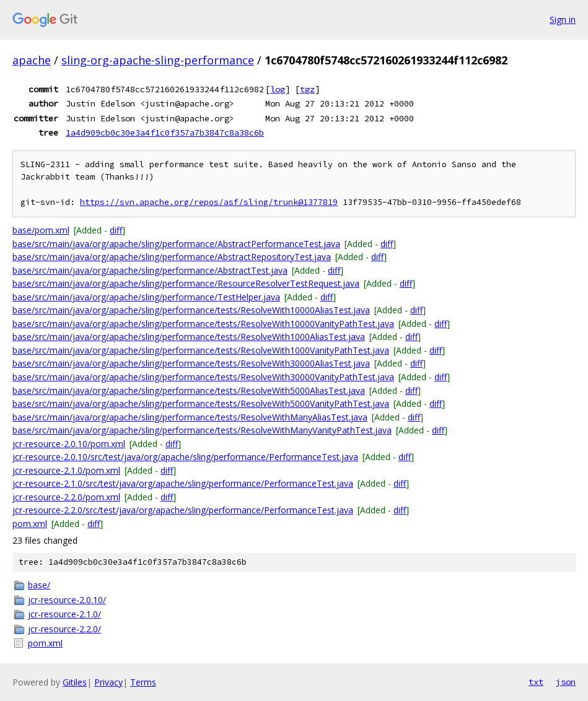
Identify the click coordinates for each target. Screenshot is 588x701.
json (566, 682)
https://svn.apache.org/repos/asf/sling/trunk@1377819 (209, 202)
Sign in (563, 20)
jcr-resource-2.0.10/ (67, 600)
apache (32, 60)
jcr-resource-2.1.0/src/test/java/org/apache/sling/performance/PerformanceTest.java (183, 483)
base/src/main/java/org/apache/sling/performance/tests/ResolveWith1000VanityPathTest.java (201, 350)
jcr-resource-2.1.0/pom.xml (66, 470)
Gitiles (75, 682)
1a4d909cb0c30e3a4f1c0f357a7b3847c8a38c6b (165, 133)
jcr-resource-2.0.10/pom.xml (69, 444)
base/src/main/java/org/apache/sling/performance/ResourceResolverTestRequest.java (186, 283)
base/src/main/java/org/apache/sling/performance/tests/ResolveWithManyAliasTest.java (190, 417)
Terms (143, 682)
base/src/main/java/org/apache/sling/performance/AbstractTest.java (150, 270)
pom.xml (30, 524)
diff (116, 230)
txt (536, 682)
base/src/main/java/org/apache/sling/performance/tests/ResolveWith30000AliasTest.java (191, 363)
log (278, 89)
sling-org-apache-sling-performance (158, 60)
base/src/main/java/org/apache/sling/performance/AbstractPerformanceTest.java (176, 244)
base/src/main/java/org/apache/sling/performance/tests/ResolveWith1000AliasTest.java (189, 337)
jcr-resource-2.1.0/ (64, 614)
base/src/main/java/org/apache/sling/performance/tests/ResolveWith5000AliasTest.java (189, 390)
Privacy (108, 682)
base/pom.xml (41, 230)
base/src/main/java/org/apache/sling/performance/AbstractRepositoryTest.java (172, 257)
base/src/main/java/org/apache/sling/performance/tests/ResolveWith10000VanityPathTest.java (203, 324)
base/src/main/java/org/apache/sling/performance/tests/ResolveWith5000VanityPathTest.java (201, 403)
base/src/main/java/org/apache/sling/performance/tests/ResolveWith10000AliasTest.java (191, 310)
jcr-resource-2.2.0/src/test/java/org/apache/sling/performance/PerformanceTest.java (183, 510)
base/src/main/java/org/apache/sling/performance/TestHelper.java (146, 297)
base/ (39, 585)
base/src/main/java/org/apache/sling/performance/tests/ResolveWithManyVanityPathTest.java (202, 430)
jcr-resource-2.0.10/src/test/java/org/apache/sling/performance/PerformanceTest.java (185, 457)
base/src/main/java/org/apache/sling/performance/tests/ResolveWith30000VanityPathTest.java (203, 377)
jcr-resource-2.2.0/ (64, 629)
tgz (307, 89)
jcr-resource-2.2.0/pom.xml (66, 497)
